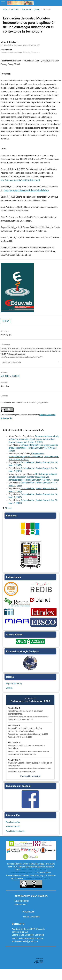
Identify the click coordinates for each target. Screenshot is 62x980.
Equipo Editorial (22, 901)
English (9, 688)
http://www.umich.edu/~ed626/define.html (20, 180)
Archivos (15, 10)
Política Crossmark (31, 917)
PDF (7, 321)
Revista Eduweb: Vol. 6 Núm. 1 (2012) (26, 442)
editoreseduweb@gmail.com (24, 872)
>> (11, 508)
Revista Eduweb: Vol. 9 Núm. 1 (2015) (42, 480)
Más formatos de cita (12, 362)
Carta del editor (28, 462)
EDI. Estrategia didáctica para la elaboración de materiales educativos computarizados (33, 477)
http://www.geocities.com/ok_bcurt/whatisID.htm (26, 190)
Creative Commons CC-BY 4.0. (37, 878)
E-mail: (15, 938)
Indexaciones (21, 904)
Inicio (5, 10)
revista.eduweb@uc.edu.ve (33, 870)
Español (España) (14, 684)
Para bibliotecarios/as (15, 831)
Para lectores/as (13, 822)
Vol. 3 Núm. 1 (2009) (31, 10)
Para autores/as (13, 827)
